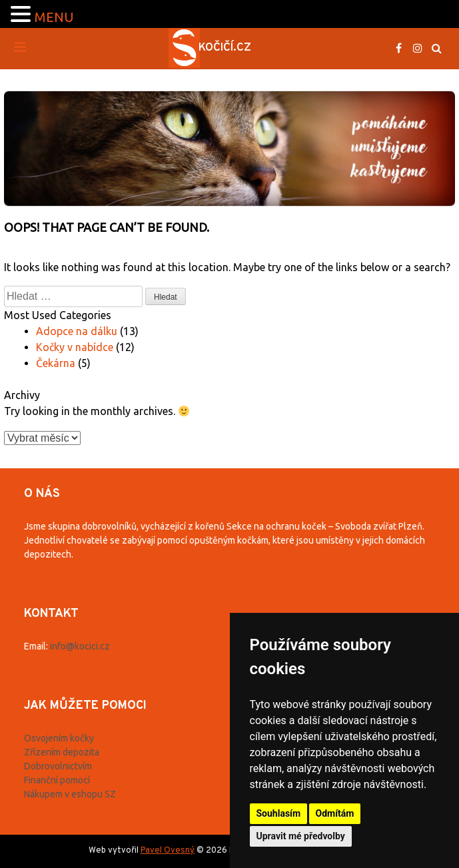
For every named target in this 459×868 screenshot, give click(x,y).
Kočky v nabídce (75, 347)
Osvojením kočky (59, 738)
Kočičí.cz (225, 48)
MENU (54, 17)
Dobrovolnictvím (58, 766)
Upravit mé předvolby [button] (301, 836)
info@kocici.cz (80, 646)
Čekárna (56, 363)
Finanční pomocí (57, 780)
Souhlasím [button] (279, 813)
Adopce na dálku (77, 331)
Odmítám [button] (335, 813)
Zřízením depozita (62, 752)
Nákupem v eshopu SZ (70, 794)
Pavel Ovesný (168, 851)
